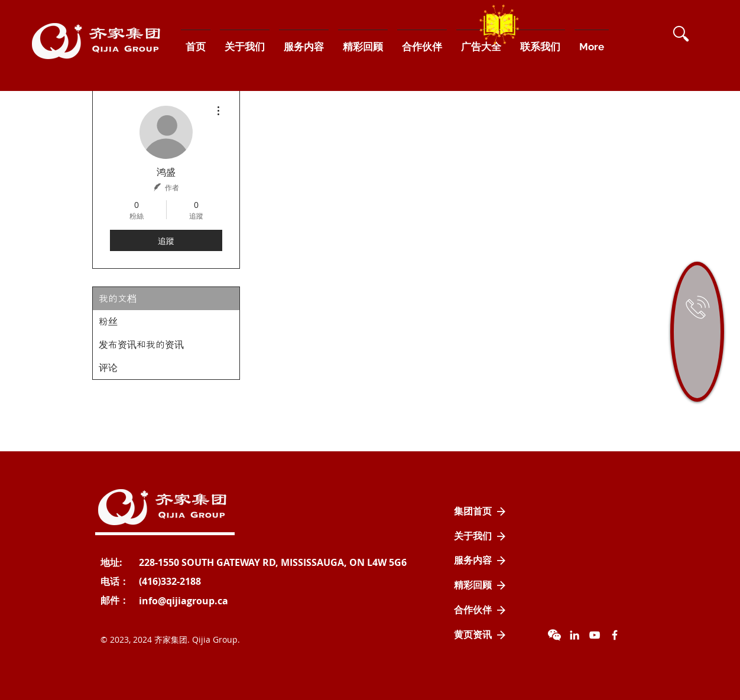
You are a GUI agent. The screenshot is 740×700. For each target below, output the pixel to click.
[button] (681, 34)
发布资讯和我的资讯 (141, 345)
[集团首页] (480, 512)
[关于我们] (480, 536)
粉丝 (108, 322)
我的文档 (118, 299)
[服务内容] (480, 561)
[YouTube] (595, 635)
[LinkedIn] (575, 635)
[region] (697, 332)
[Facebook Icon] (615, 635)
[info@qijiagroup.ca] (184, 601)
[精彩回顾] (480, 585)
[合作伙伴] (480, 610)
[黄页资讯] (480, 635)
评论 (108, 368)
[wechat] (554, 635)
